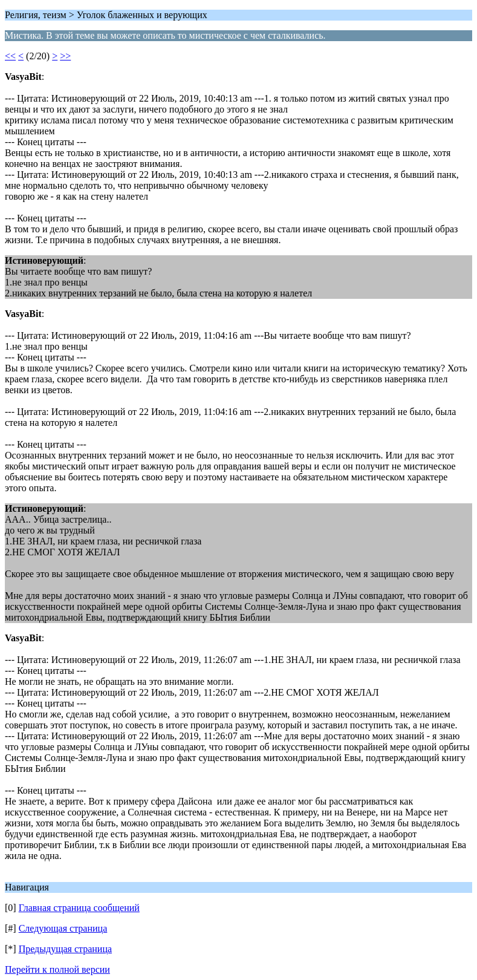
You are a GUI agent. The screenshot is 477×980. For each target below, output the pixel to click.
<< (10, 56)
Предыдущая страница (65, 949)
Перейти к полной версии (57, 969)
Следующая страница (63, 928)
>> (65, 56)
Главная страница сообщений (79, 908)
